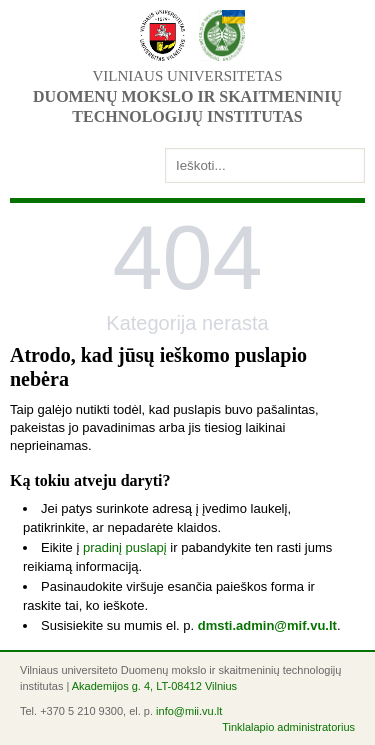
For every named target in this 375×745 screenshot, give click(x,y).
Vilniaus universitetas (187, 76)
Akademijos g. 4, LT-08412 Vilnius (154, 686)
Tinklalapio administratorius (288, 727)
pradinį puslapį (125, 547)
